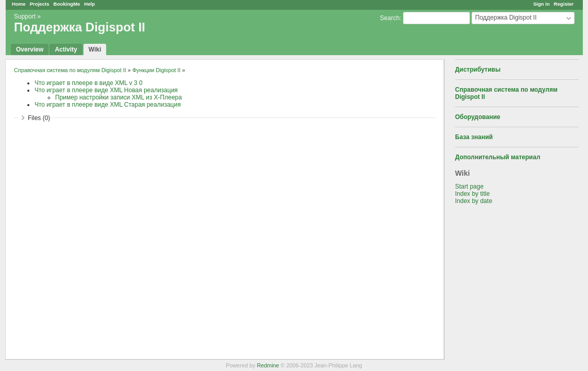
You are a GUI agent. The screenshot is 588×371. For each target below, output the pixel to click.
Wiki (95, 49)
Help (89, 4)
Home (19, 4)
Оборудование (478, 117)
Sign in (542, 4)
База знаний (474, 137)
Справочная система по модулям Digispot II (70, 70)
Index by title (472, 194)
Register (564, 4)
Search (390, 18)
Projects (40, 4)
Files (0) (39, 118)
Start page (469, 187)
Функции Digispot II (157, 70)
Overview (30, 49)
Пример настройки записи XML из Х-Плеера (119, 97)
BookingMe (67, 4)
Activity (66, 49)
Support (25, 16)
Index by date (474, 201)
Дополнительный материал (498, 157)
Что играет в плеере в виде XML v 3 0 (89, 83)
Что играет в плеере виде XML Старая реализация (108, 105)
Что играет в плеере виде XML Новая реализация (106, 90)
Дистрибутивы (478, 70)
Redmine (268, 365)
